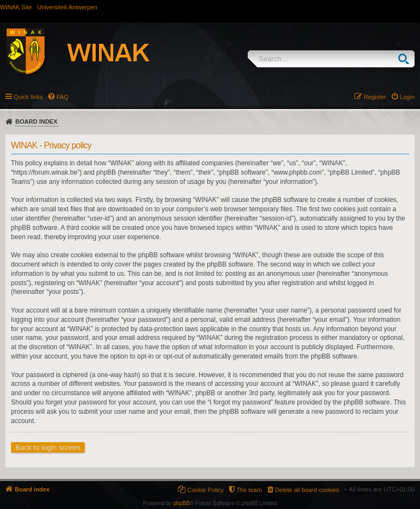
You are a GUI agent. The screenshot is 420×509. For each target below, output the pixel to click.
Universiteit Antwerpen (67, 7)
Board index (36, 122)
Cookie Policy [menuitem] (205, 490)
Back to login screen (48, 447)
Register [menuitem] (375, 97)
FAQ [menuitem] (62, 97)
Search (406, 59)
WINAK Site (16, 7)
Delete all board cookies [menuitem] (307, 490)
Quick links (28, 97)
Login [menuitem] (407, 97)
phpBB (182, 503)
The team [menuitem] (249, 490)
